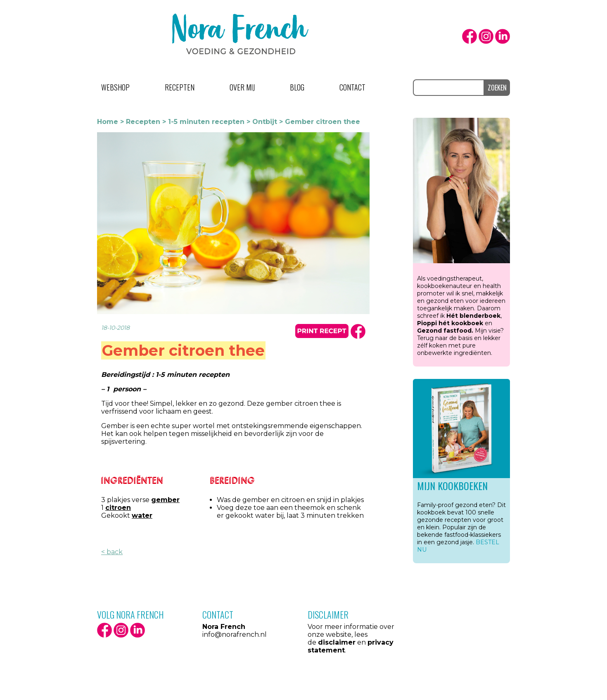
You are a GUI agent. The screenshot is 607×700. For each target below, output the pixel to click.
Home (108, 122)
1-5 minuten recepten (206, 122)
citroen (118, 508)
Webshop (115, 87)
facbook (358, 331)
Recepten (180, 87)
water (142, 515)
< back (112, 552)
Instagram (486, 36)
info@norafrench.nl (235, 635)
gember (165, 500)
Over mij (242, 87)
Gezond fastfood (444, 331)
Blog (297, 87)
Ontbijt (265, 122)
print (322, 331)
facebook (469, 36)
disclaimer (337, 642)
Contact (352, 87)
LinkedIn (503, 36)
